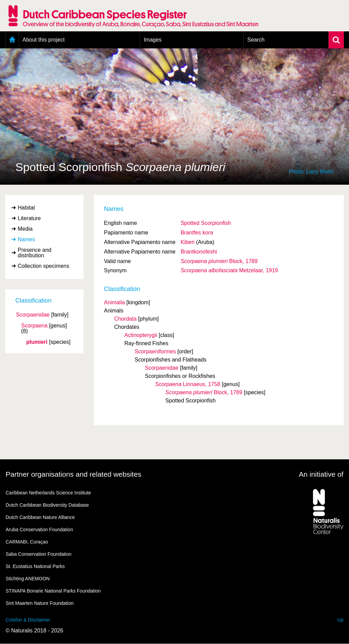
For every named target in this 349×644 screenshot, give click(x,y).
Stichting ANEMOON (28, 579)
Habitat (26, 208)
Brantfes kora (197, 233)
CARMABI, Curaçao (27, 542)
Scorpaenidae (33, 315)
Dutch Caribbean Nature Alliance (40, 517)
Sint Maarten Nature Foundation (40, 603)
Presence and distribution (35, 253)
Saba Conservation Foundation (39, 554)
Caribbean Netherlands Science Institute (49, 493)
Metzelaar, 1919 (229, 270)
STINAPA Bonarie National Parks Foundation (53, 591)
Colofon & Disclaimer (28, 620)
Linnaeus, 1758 (188, 384)
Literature (29, 218)
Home (12, 40)
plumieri (37, 342)
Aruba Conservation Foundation (40, 530)
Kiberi (188, 242)
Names (26, 239)
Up (340, 620)
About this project (44, 40)
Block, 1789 (219, 261)
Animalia (114, 302)
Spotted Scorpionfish (206, 223)
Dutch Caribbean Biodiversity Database (47, 505)
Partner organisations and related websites (74, 474)
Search (256, 40)
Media (25, 229)
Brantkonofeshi (199, 252)
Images (152, 40)
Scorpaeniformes (155, 351)
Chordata (125, 319)
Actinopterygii (141, 335)
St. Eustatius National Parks (35, 566)
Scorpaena (34, 326)
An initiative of (321, 474)
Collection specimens (43, 266)
